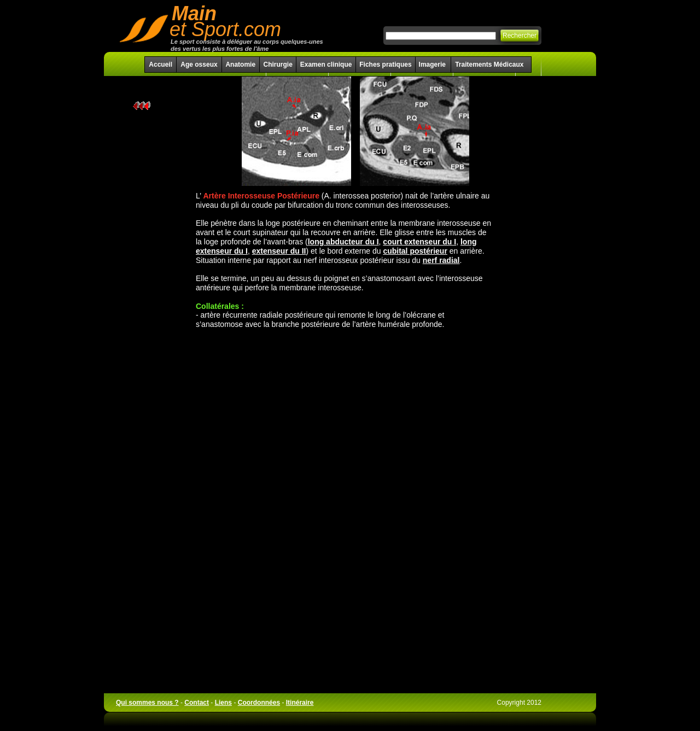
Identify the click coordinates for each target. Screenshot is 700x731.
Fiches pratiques (385, 65)
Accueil (161, 65)
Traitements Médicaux (489, 65)
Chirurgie (278, 65)
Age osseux (199, 65)
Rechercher (520, 36)
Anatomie (240, 65)
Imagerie (433, 65)
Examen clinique (326, 65)
